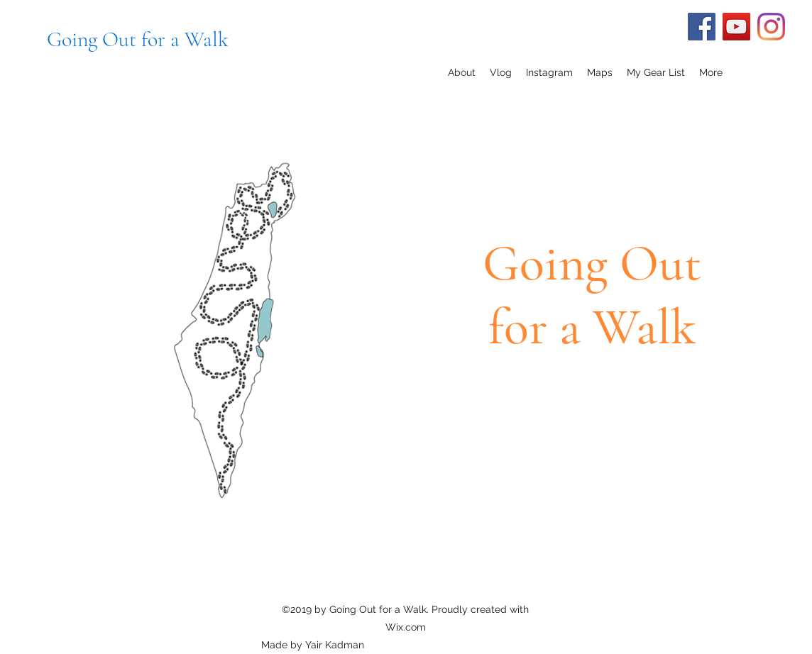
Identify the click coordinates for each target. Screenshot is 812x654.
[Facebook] (702, 27)
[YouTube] (736, 27)
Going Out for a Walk (138, 39)
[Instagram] (771, 27)
